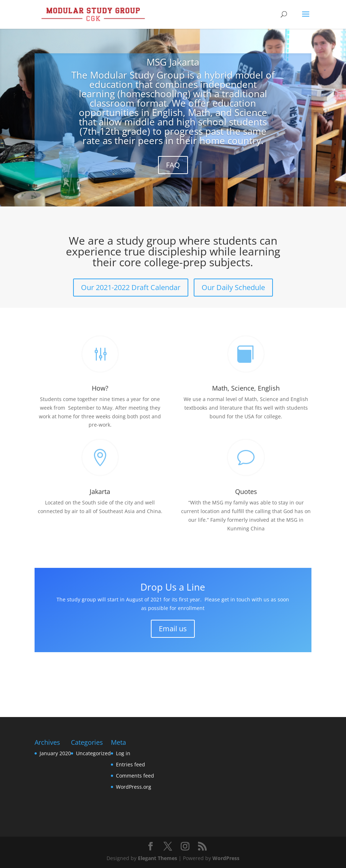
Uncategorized (93, 753)
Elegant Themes (158, 858)
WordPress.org (134, 787)
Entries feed (131, 764)
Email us (173, 629)
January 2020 (55, 753)
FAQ (173, 165)
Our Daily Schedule (233, 287)
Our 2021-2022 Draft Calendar (131, 287)
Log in (123, 753)
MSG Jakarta (173, 62)
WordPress (226, 858)
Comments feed (135, 776)
